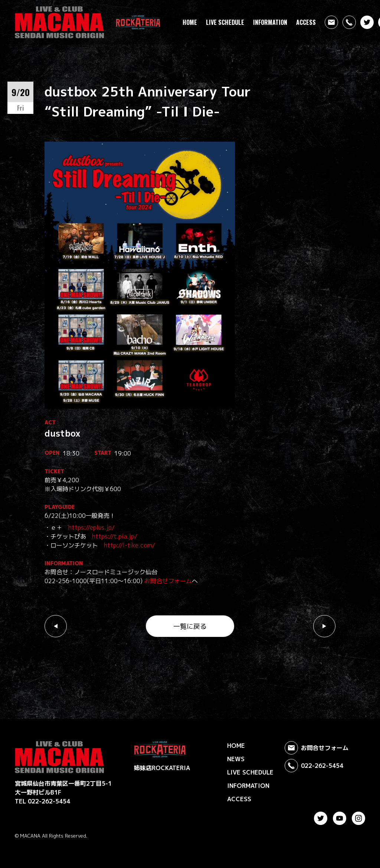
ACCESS (306, 22)
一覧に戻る (190, 626)
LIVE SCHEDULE (225, 22)
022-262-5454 (314, 766)
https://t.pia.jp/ (115, 536)
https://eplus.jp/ (91, 527)
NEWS (236, 759)
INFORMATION (270, 22)
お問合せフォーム (168, 581)
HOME (190, 22)
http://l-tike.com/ (130, 545)
